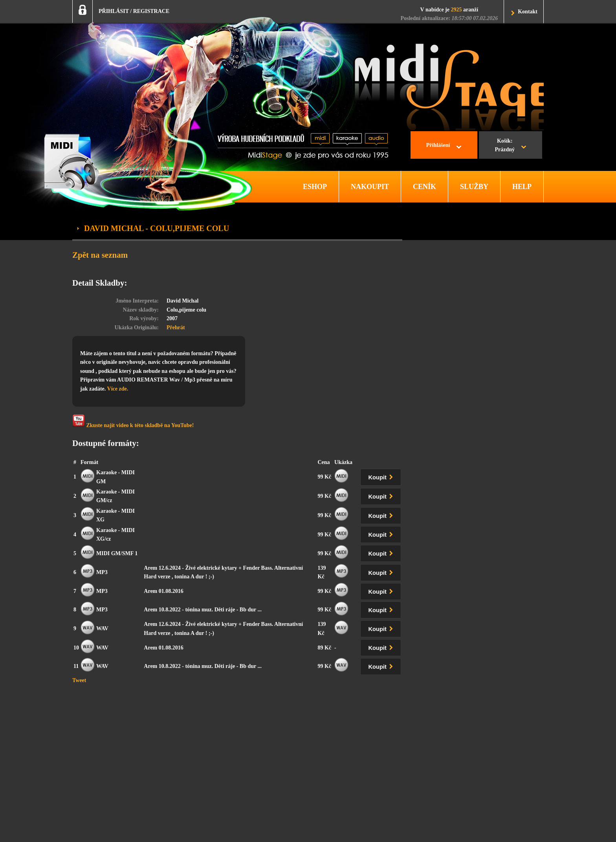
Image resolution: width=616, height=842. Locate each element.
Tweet (79, 680)
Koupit (382, 476)
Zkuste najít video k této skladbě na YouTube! (133, 421)
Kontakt (528, 12)
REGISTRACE (151, 11)
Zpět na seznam (100, 255)
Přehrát (176, 327)
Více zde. (118, 389)
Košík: (505, 146)
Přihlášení (438, 145)
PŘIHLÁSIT (114, 11)
